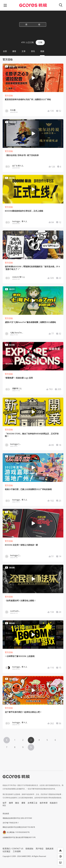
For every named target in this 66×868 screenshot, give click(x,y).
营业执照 (6, 814)
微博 (11, 803)
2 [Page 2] (23, 740)
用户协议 (40, 849)
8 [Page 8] (15, 747)
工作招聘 (17, 851)
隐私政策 (50, 849)
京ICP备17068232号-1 (11, 823)
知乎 (5, 803)
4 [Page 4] (39, 740)
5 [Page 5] (47, 740)
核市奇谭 (44, 803)
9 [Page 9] (23, 747)
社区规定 (7, 851)
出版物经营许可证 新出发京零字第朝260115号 (19, 837)
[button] (7, 740)
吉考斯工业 (32, 803)
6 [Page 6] (55, 740)
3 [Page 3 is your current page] (31, 740)
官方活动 (9, 96)
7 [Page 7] (7, 747)
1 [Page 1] (15, 740)
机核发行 (54, 803)
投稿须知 (29, 849)
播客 (23, 803)
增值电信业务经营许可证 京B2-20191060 (17, 818)
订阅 (40, 42)
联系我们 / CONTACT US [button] (13, 849)
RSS (4, 805)
